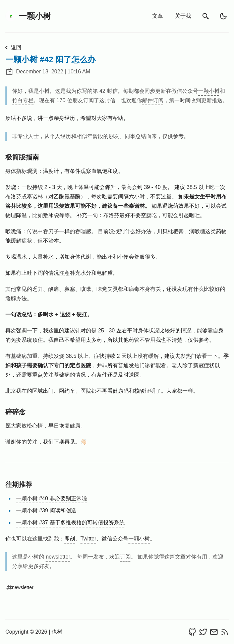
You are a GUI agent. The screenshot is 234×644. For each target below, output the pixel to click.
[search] (206, 16)
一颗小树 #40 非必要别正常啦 (52, 498)
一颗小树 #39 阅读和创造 (46, 510)
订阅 (125, 557)
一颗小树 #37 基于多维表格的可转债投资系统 (70, 523)
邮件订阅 (153, 100)
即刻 (70, 539)
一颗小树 (28, 16)
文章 (158, 16)
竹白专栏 (23, 100)
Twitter (88, 539)
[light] (223, 16)
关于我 (183, 16)
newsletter (58, 557)
